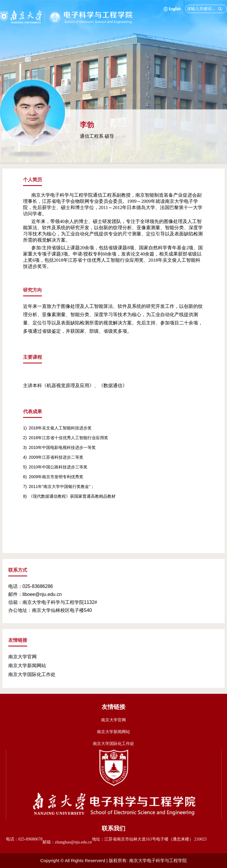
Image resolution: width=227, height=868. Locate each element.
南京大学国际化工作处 (32, 674)
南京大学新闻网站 (27, 666)
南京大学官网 (22, 657)
